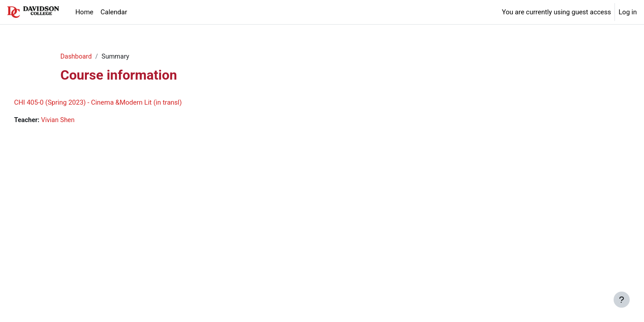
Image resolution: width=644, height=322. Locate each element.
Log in (628, 12)
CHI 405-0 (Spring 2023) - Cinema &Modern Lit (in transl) (118, 103)
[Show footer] (622, 300)
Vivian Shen (80, 121)
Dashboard (77, 57)
